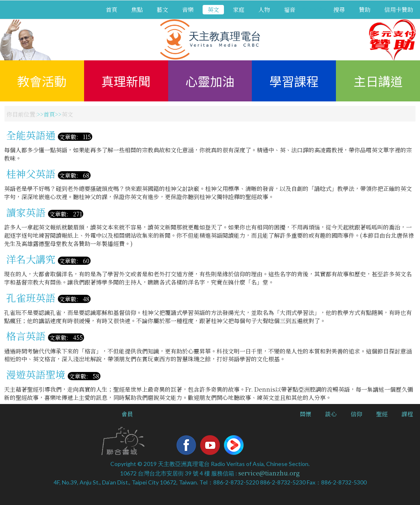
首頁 (112, 9)
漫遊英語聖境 (36, 374)
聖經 (382, 414)
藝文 (162, 9)
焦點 (137, 9)
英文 (213, 9)
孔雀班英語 (31, 297)
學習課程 (294, 81)
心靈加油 (210, 81)
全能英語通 (31, 135)
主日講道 (378, 81)
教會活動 (42, 81)
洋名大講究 (31, 259)
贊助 (365, 9)
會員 (127, 414)
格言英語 (26, 336)
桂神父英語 (31, 173)
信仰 (356, 414)
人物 (264, 9)
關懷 (306, 414)
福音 (290, 9)
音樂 (188, 9)
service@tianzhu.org (269, 473)
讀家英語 (26, 212)
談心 (331, 414)
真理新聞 (126, 81)
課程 (407, 414)
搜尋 (339, 9)
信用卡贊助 (399, 9)
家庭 (239, 9)
